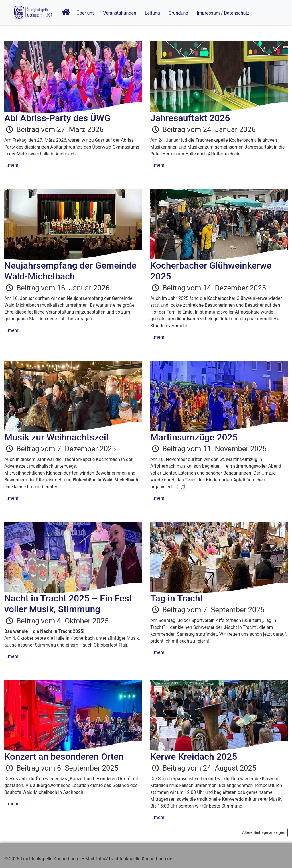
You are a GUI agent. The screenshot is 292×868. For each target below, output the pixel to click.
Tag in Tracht (177, 598)
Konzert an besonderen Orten (64, 757)
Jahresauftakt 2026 (190, 118)
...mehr (11, 165)
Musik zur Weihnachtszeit (57, 437)
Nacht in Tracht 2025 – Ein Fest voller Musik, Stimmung (68, 604)
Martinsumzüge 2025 (194, 437)
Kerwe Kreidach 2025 (194, 757)
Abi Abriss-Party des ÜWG (57, 118)
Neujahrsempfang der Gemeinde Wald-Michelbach (70, 271)
